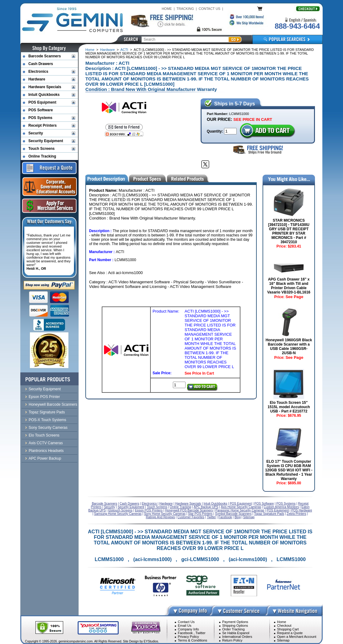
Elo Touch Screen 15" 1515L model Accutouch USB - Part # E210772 (289, 407)
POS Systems (40, 118)
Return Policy (232, 640)
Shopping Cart (288, 629)
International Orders (237, 637)
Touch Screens (41, 149)
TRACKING (185, 9)
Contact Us (186, 622)
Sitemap (283, 640)
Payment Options (235, 622)
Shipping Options (235, 626)
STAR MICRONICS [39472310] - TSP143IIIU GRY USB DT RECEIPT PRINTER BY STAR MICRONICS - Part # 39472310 (289, 231)
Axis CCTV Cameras (46, 443)
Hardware (108, 50)
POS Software (41, 110)
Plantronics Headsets (46, 451)
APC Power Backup (45, 458)
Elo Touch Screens (44, 435)
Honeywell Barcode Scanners (53, 404)
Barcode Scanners (45, 56)
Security (36, 133)
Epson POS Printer (44, 397)
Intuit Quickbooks (44, 95)
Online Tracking (42, 156)
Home (90, 50)
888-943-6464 (297, 26)
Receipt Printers (43, 125)
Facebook (185, 633)
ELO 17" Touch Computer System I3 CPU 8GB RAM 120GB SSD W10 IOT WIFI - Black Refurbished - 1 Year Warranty (289, 470)
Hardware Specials (45, 87)
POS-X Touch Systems (47, 420)
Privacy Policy (188, 637)
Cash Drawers (41, 64)
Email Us (185, 626)
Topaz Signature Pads (47, 412)
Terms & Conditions (192, 640)
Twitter (200, 633)
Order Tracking (233, 629)
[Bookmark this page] (124, 134)
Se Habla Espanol (236, 633)
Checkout (284, 626)
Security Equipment (46, 141)
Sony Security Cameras (48, 428)
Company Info (188, 629)
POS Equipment (42, 102)
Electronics (38, 72)
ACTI (124, 50)
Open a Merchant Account (297, 637)
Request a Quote (290, 633)
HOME (167, 9)
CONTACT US (209, 9)
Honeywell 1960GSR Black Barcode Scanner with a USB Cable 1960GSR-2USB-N (289, 347)
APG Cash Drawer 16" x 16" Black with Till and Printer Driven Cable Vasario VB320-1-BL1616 (289, 286)
